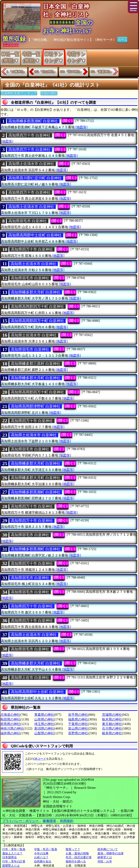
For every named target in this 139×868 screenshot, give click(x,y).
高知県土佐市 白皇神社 (30, 678)
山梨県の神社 (44, 733)
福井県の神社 (10, 733)
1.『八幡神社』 (16, 72)
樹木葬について (108, 849)
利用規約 (67, 821)
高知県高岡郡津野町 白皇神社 (36, 406)
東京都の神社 (112, 724)
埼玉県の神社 (44, 724)
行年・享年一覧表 (14, 849)
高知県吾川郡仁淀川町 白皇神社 (35, 178)
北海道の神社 (10, 715)
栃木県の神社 (112, 719)
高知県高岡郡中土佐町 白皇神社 (35, 235)
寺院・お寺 (105, 862)
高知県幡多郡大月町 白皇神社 (36, 292)
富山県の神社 (78, 728)
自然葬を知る (43, 862)
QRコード (40, 759)
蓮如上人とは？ (12, 853)
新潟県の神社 (44, 728)
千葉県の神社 (78, 724)
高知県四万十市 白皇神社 (29, 135)
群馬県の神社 (10, 724)
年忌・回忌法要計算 (79, 857)
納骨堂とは (105, 857)
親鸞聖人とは (11, 866)
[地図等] (81, 127)
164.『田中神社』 (71, 72)
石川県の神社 (112, 728)
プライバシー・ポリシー (21, 821)
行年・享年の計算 (14, 862)
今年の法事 (41, 853)
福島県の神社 (78, 719)
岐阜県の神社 (112, 733)
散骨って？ (73, 849)
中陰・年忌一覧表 (46, 849)
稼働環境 (49, 821)
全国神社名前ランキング (19, 93)
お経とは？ (41, 857)
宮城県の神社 (112, 715)
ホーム (122, 39)
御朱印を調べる (76, 862)
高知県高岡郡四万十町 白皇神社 (37, 307)
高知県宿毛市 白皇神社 (28, 221)
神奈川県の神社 (12, 728)
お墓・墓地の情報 (77, 853)
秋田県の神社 (10, 719)
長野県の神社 (78, 733)
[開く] (68, 121)
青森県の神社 (44, 715)
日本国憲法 (10, 857)
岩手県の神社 (78, 715)
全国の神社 (49, 93)
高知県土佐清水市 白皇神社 (31, 164)
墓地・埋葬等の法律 (110, 853)
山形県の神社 (44, 719)
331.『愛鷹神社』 (102, 72)
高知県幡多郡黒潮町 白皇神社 (33, 121)
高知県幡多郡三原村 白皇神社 (36, 364)
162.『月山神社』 (46, 72)
